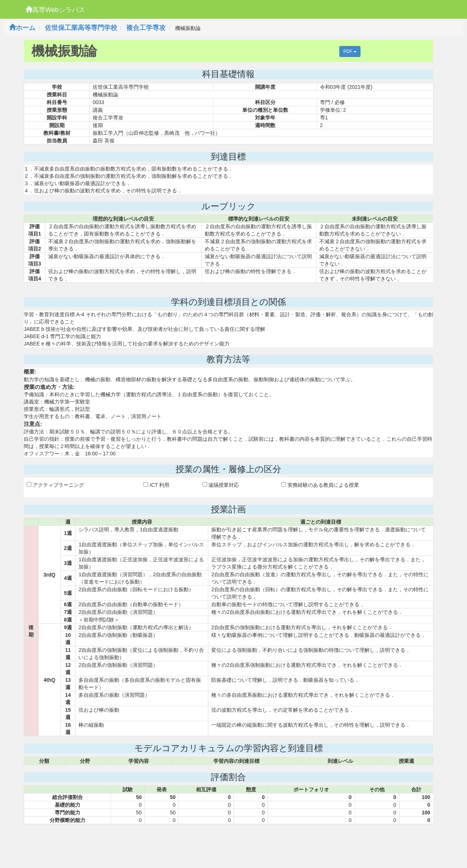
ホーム (22, 28)
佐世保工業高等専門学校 (81, 28)
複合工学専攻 (146, 28)
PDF (350, 51)
